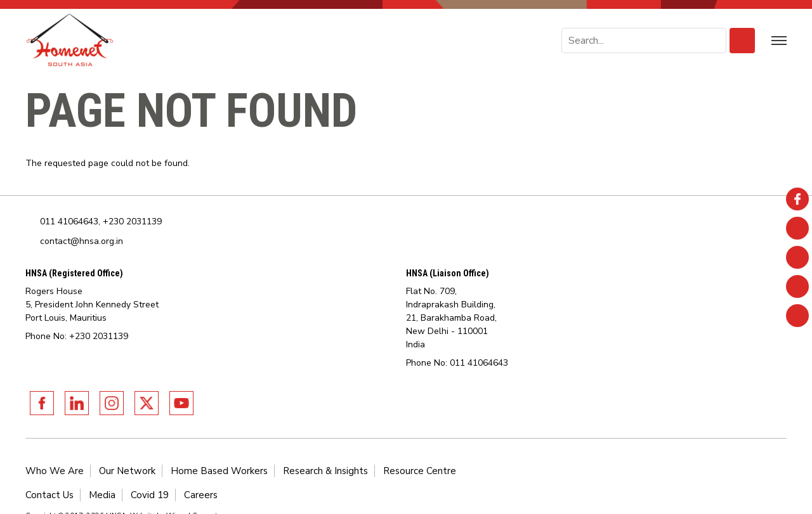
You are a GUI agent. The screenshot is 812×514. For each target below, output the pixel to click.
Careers (201, 495)
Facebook (42, 403)
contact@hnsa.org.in (82, 241)
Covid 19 (150, 495)
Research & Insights (325, 471)
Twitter (147, 403)
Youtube (181, 403)
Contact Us (49, 495)
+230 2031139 (132, 222)
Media (102, 495)
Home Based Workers (219, 471)
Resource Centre (420, 471)
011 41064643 (69, 222)
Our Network (127, 471)
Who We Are (55, 471)
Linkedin (77, 403)
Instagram (112, 403)
